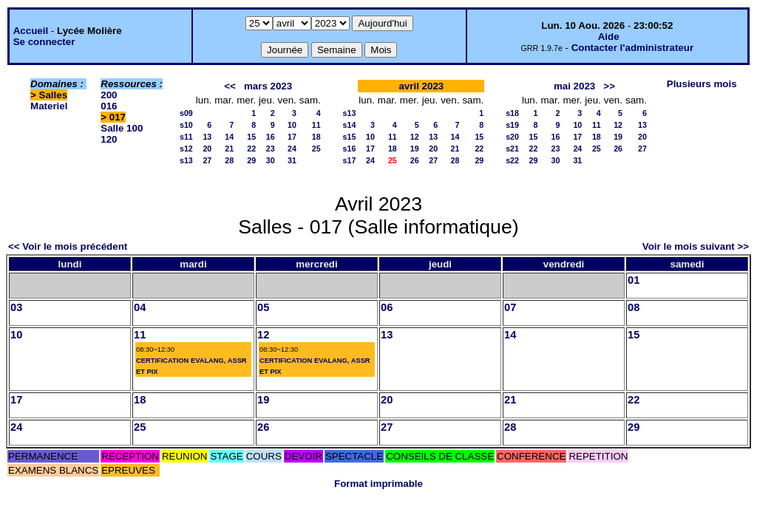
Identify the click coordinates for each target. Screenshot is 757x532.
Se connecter (44, 42)
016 (109, 106)
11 (316, 125)
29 (251, 160)
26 (415, 160)
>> (609, 86)
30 (271, 160)
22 (251, 149)
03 (16, 307)
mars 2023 (268, 86)
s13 (186, 160)
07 (510, 307)
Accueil (31, 31)
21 (229, 149)
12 (415, 137)
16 (271, 137)
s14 (350, 125)
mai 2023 (574, 86)
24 (292, 149)
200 (109, 95)
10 (292, 125)
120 (109, 139)
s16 (350, 149)
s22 (512, 160)
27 (207, 160)
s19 (512, 125)
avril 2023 (421, 86)
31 (292, 160)
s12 (186, 149)
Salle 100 (122, 128)
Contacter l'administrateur (632, 48)
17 (292, 137)
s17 (350, 160)
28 (229, 160)
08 (634, 307)
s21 (512, 149)
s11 (186, 137)
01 (634, 280)
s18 (512, 113)
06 (387, 307)
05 (263, 307)
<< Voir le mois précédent (68, 246)
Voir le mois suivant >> (696, 246)
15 (251, 137)
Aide (609, 37)
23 (271, 149)
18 (316, 137)
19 (415, 149)
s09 (186, 113)
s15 (350, 137)
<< (230, 86)
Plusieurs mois (702, 84)
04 (140, 307)
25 (316, 149)
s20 (512, 137)
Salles (54, 95)
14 (229, 137)
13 (207, 137)
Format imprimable (378, 484)
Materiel (49, 106)
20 (207, 149)
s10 (186, 125)
